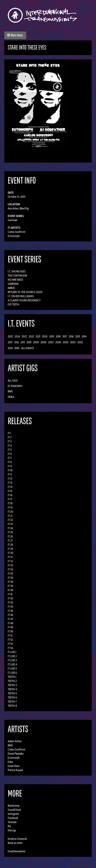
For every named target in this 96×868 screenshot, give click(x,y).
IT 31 (10, 557)
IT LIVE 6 (12, 673)
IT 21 (10, 516)
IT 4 (10, 446)
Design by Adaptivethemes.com (81, 864)
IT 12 (10, 479)
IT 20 (10, 512)
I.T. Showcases (17, 271)
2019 (52, 336)
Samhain (13, 220)
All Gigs (13, 380)
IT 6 (10, 454)
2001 (10, 348)
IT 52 (10, 640)
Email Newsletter (17, 851)
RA (9, 826)
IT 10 (10, 470)
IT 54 (10, 648)
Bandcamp (14, 806)
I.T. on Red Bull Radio (21, 296)
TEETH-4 (12, 689)
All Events (28, 348)
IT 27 (10, 541)
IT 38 (10, 582)
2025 (10, 336)
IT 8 (10, 462)
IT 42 (10, 598)
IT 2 (10, 437)
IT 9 (10, 466)
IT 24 (10, 528)
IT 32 (10, 561)
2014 (84, 336)
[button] (15, 35)
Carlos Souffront (17, 232)
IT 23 (10, 524)
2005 (66, 342)
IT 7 (10, 458)
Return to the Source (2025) (25, 292)
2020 (45, 336)
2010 (29, 342)
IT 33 (10, 565)
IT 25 (10, 532)
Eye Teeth (13, 304)
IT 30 (10, 553)
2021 (38, 336)
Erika (11, 397)
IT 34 (10, 569)
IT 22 (10, 520)
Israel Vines (14, 766)
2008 (44, 342)
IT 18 (10, 503)
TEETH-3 (12, 685)
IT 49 (10, 627)
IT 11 (10, 474)
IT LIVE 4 (12, 664)
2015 (78, 336)
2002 (80, 342)
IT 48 (10, 623)
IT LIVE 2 (12, 656)
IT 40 (10, 590)
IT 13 (10, 483)
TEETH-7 (12, 702)
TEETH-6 (12, 697)
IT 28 (10, 545)
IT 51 (10, 636)
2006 (58, 342)
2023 (24, 336)
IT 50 (10, 631)
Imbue (11, 288)
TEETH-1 (12, 677)
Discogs (12, 830)
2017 (65, 336)
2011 (23, 342)
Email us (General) (17, 839)
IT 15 (10, 491)
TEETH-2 (12, 681)
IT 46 (10, 615)
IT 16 (10, 495)
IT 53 (10, 644)
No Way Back (15, 280)
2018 (58, 336)
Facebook (13, 818)
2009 (36, 342)
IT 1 (9, 433)
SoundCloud (14, 810)
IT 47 (10, 619)
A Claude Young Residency (24, 300)
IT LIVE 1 (12, 652)
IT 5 (10, 450)
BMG (10, 391)
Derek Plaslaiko (16, 754)
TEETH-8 (12, 706)
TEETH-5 (12, 693)
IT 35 (10, 574)
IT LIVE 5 (12, 669)
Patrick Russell (15, 770)
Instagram (13, 814)
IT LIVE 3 (12, 660)
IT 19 (10, 507)
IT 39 (10, 586)
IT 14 (10, 487)
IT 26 (10, 536)
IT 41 (10, 594)
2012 (17, 342)
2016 (71, 336)
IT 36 (10, 578)
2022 (31, 336)
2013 (10, 342)
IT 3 (10, 441)
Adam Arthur (15, 741)
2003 (73, 342)
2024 (17, 336)
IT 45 (10, 611)
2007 (51, 342)
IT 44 (10, 607)
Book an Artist (15, 843)
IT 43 (10, 602)
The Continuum (17, 276)
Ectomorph (14, 236)
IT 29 (10, 549)
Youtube (12, 822)
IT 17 (10, 499)
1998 (17, 348)
